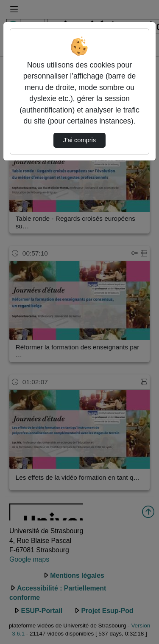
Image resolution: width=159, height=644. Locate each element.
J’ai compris (79, 140)
